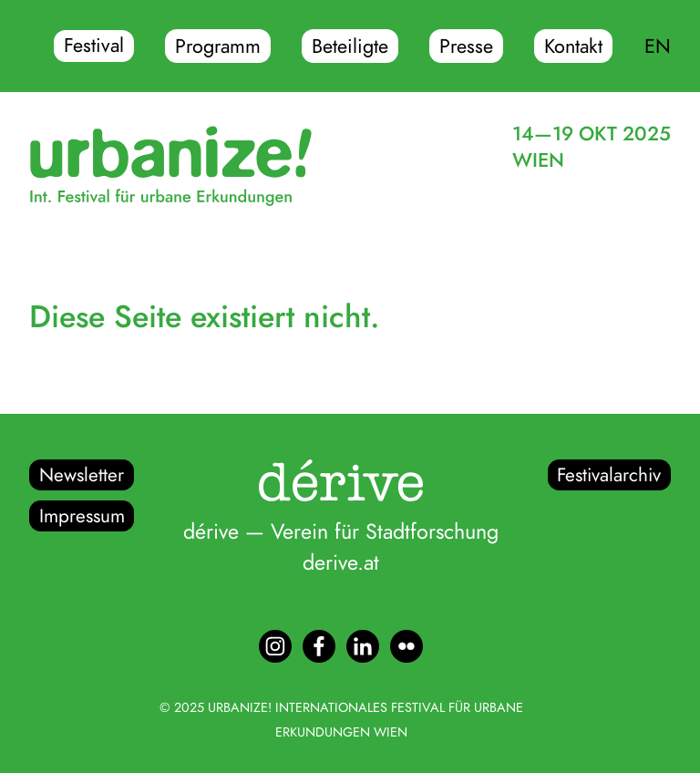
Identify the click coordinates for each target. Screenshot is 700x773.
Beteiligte (350, 46)
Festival (94, 46)
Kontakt (573, 46)
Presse (466, 46)
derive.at (341, 562)
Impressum (82, 516)
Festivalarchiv (609, 475)
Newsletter (82, 475)
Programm (218, 46)
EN (658, 46)
